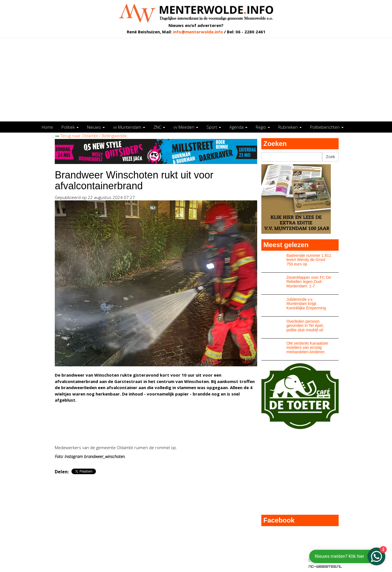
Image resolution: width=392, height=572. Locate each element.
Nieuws (96, 127)
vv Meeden (186, 127)
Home (47, 127)
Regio (263, 127)
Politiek (70, 127)
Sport (214, 127)
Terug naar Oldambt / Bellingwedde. (91, 136)
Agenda (238, 127)
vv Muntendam (129, 127)
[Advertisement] (196, 80)
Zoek (330, 157)
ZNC (159, 127)
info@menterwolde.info (198, 32)
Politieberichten (327, 127)
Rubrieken (290, 127)
